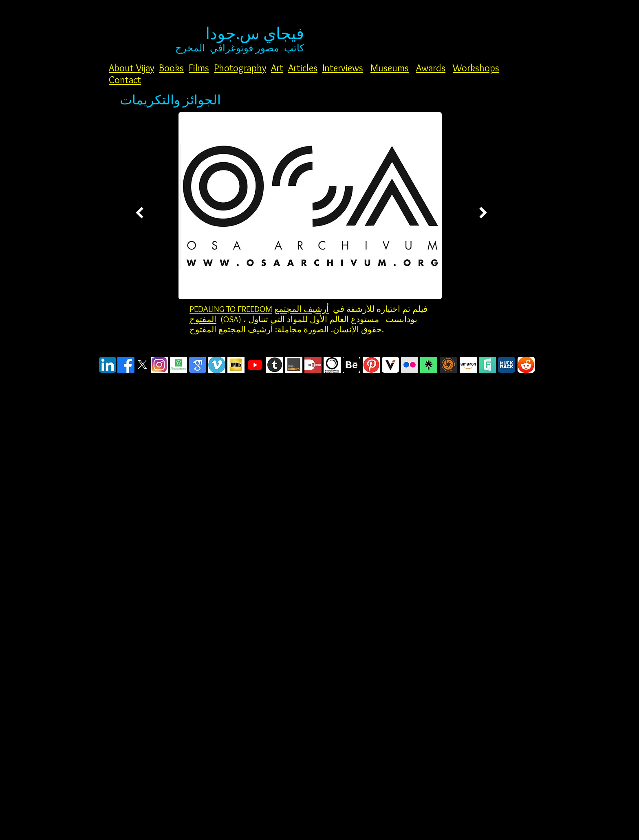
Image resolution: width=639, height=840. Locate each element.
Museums (390, 68)
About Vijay (131, 68)
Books (171, 68)
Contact (125, 80)
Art (277, 68)
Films (199, 68)
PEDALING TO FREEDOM (231, 309)
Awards (431, 68)
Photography (240, 68)
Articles (303, 68)
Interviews (343, 68)
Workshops (476, 68)
